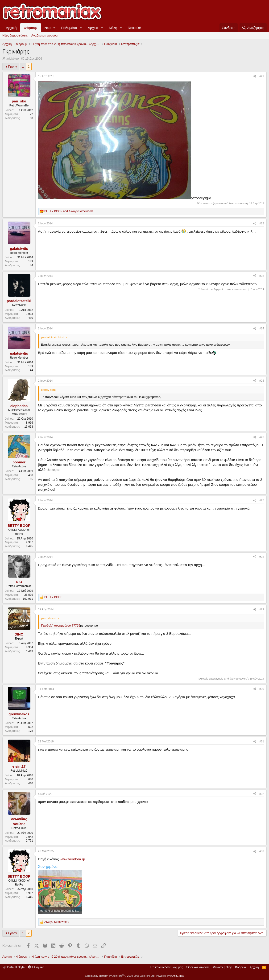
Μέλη (113, 28)
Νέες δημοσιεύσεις (15, 35)
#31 (262, 741)
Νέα (47, 28)
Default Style (14, 967)
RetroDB (135, 28)
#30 (262, 689)
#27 (262, 500)
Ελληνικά (36, 967)
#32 (262, 794)
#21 (262, 76)
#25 (262, 381)
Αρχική (11, 28)
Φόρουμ (31, 28)
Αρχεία (93, 28)
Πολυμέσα (69, 28)
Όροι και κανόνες (198, 967)
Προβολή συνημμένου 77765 (61, 626)
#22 (262, 223)
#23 (262, 276)
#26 (262, 437)
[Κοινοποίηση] (255, 76)
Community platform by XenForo (120, 976)
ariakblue (13, 59)
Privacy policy (222, 967)
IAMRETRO (177, 976)
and (69, 211)
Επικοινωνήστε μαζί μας (167, 967)
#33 (262, 851)
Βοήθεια (241, 967)
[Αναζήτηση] (253, 28)
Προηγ (12, 67)
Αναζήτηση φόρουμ (44, 35)
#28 (262, 557)
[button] (54, 28)
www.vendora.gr (72, 859)
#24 (262, 328)
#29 (262, 609)
